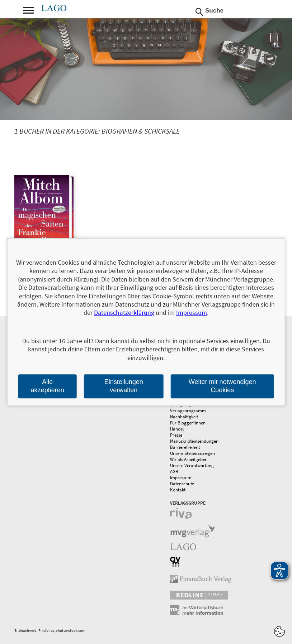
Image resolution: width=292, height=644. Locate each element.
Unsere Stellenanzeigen (192, 453)
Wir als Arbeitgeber (188, 459)
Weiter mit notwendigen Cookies (222, 386)
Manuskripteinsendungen (194, 441)
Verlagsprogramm (188, 411)
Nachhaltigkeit (184, 417)
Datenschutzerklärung (124, 313)
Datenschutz (182, 484)
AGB (174, 472)
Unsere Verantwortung (192, 465)
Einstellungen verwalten (124, 386)
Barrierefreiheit (185, 447)
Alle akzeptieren (48, 386)
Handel (177, 429)
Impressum (181, 478)
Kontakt (178, 490)
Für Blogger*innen (188, 423)
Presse (176, 435)
